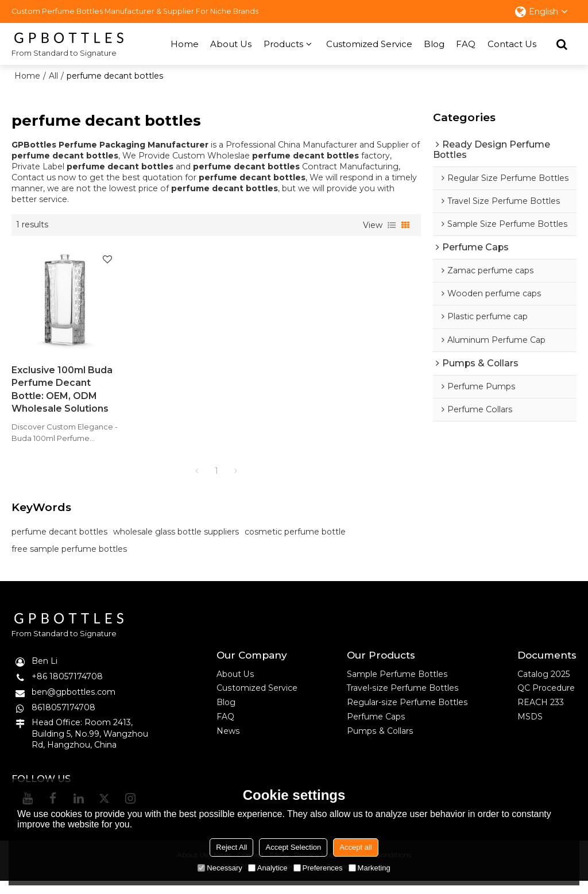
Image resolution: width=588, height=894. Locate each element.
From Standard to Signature (64, 52)
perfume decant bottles (59, 544)
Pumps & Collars (380, 744)
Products (283, 43)
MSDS (530, 729)
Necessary (220, 868)
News (228, 744)
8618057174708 (63, 719)
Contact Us (512, 43)
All (54, 75)
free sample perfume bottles (69, 562)
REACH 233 (541, 715)
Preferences (318, 868)
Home (185, 43)
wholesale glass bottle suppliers (176, 544)
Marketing (370, 868)
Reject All (231, 847)
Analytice (268, 868)
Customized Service (369, 43)
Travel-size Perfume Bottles (403, 701)
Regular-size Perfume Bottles (407, 715)
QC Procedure (546, 701)
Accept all (355, 847)
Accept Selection (293, 847)
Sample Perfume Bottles (397, 686)
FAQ (466, 43)
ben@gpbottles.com (74, 704)
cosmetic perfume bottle (295, 544)
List (392, 225)
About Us (231, 43)
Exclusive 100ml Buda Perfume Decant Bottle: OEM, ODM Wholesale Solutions (49, 389)
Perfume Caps (376, 729)
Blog (434, 43)
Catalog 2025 (544, 686)
